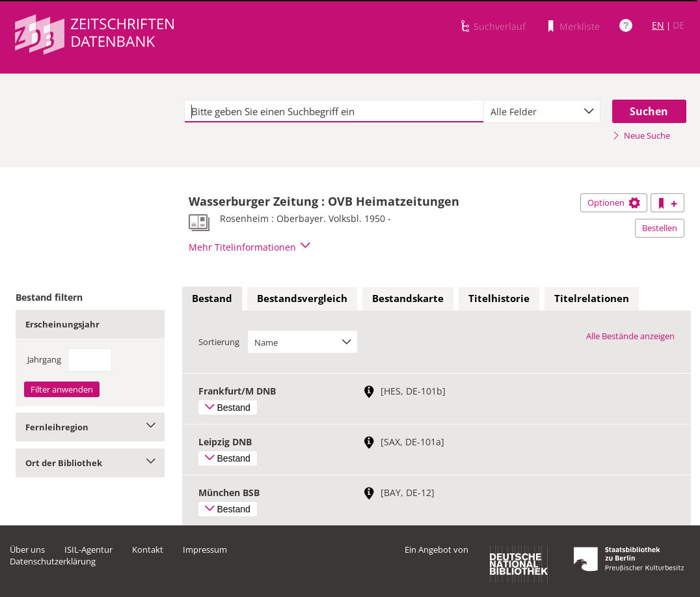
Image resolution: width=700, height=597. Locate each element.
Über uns (27, 549)
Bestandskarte (408, 298)
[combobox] (542, 111)
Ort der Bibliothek (90, 463)
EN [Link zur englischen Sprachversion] (658, 25)
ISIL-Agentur (88, 549)
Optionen (614, 202)
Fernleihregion (90, 427)
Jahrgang (44, 359)
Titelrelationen (592, 298)
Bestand (212, 298)
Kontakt (148, 549)
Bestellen (660, 228)
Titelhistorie (499, 298)
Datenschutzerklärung (53, 561)
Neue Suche (641, 135)
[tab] (212, 299)
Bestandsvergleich (302, 298)
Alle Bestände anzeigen (630, 336)
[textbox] (334, 111)
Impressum (205, 549)
